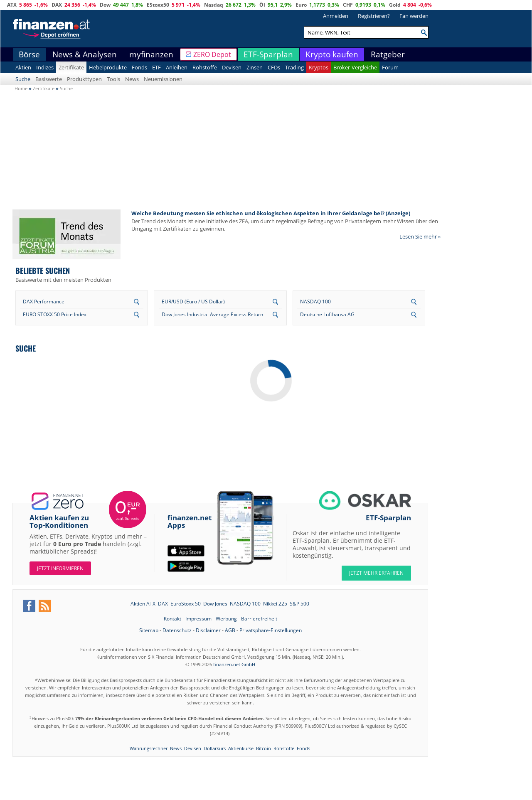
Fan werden (414, 16)
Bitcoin (264, 748)
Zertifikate (71, 67)
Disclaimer (208, 630)
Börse (29, 54)
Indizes (45, 67)
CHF (348, 5)
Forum (390, 67)
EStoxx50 (158, 5)
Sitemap (149, 630)
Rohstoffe (205, 67)
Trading (294, 67)
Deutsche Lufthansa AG (327, 314)
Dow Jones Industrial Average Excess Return (212, 314)
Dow (105, 5)
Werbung (226, 619)
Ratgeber (388, 54)
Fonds (139, 67)
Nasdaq (214, 5)
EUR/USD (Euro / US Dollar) (193, 302)
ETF (156, 67)
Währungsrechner (149, 748)
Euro (301, 5)
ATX (12, 5)
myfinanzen (151, 54)
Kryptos (319, 67)
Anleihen (177, 67)
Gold (395, 5)
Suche (23, 79)
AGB (230, 630)
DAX (57, 5)
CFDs (274, 67)
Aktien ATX (143, 604)
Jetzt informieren (60, 568)
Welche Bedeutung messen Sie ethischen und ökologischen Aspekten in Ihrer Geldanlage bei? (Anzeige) (271, 213)
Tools (113, 79)
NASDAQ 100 (315, 302)
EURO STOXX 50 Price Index (55, 314)
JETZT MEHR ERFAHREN (376, 573)
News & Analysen (85, 54)
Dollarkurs (215, 748)
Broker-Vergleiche (355, 67)
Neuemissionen (163, 79)
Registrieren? (374, 16)
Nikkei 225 (275, 604)
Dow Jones (215, 604)
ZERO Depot (212, 54)
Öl (262, 5)
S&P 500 (299, 604)
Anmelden (336, 16)
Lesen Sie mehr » (420, 236)
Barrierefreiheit (259, 619)
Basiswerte (49, 79)
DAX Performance (44, 302)
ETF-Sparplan (268, 54)
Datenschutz (177, 630)
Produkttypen (84, 79)
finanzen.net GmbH (234, 664)
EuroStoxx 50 (186, 604)
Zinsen (255, 67)
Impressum (198, 619)
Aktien (23, 67)
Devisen (232, 67)
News (132, 79)
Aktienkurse (241, 748)
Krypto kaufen (332, 54)
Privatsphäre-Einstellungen (271, 630)
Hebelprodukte (108, 67)
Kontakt (172, 619)
